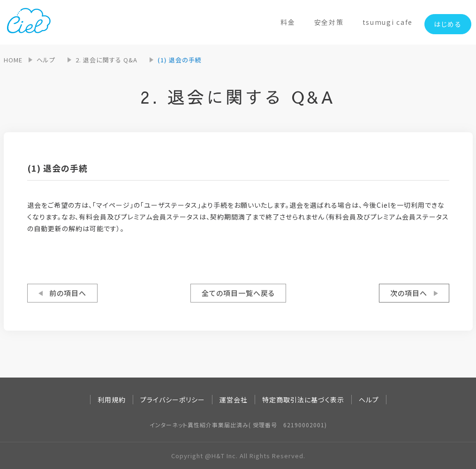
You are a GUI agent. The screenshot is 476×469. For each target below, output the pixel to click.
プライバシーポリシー (173, 400)
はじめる (448, 24)
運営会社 (234, 400)
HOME (13, 60)
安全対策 (329, 22)
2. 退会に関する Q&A (106, 60)
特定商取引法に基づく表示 (303, 400)
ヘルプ (46, 60)
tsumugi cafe (388, 22)
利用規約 (112, 400)
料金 (288, 22)
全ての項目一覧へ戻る (238, 293)
